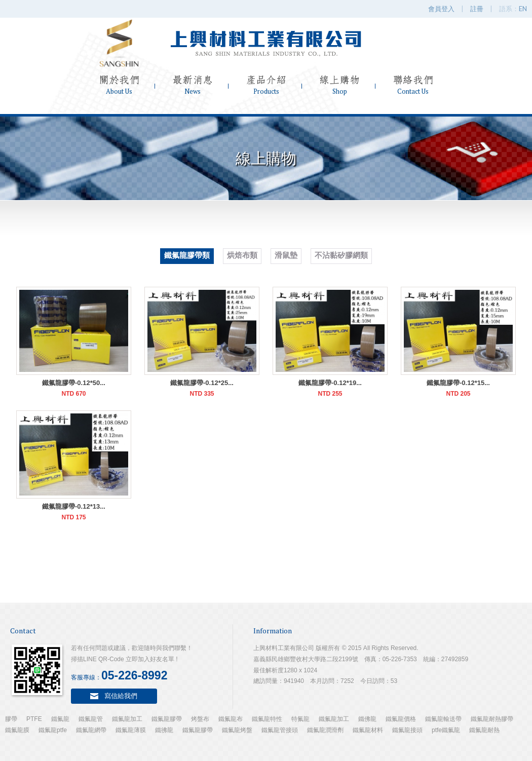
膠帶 (11, 719)
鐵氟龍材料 (368, 730)
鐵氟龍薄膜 (131, 730)
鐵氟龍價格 (401, 719)
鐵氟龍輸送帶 (443, 719)
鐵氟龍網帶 (91, 730)
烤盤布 (200, 719)
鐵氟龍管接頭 (280, 730)
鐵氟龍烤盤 (237, 730)
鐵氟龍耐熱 (484, 730)
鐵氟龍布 (231, 719)
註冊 (477, 9)
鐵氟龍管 (91, 719)
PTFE (34, 719)
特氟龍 (300, 719)
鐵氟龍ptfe (53, 730)
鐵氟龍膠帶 (167, 719)
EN (523, 9)
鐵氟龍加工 (127, 719)
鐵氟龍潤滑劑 (325, 730)
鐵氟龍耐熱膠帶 (492, 719)
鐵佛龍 (367, 719)
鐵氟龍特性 (267, 719)
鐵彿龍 (164, 730)
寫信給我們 (121, 696)
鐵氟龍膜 (17, 730)
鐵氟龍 (60, 719)
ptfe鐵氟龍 (446, 730)
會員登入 (441, 9)
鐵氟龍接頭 (407, 730)
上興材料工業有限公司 (266, 43)
